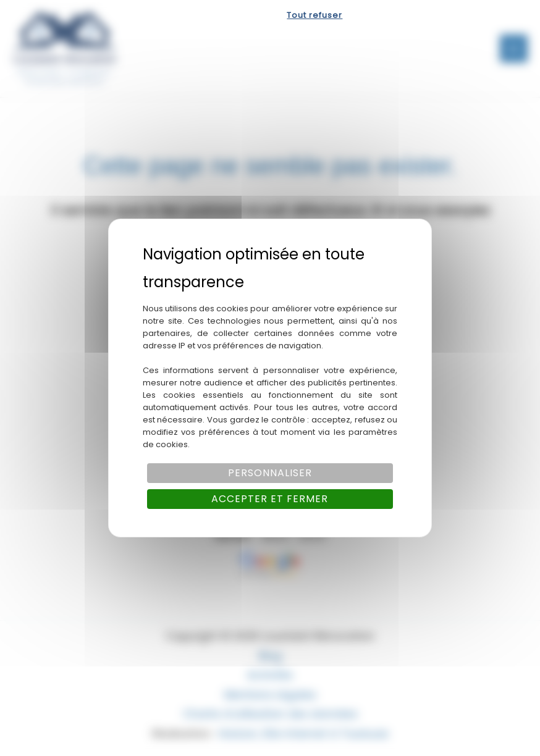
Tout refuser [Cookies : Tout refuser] (314, 15)
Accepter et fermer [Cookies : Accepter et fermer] (270, 499)
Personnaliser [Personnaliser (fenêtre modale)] (270, 473)
